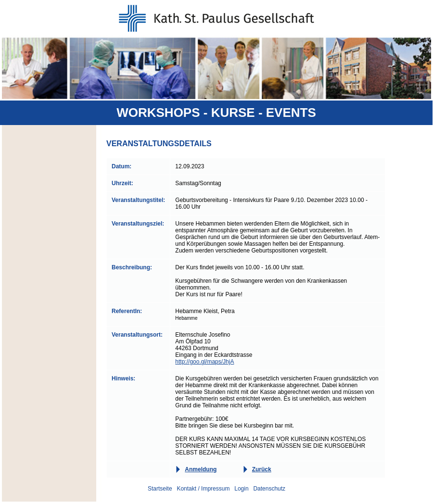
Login (241, 489)
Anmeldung (201, 469)
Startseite (160, 489)
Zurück (262, 469)
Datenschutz (269, 489)
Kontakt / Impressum (203, 489)
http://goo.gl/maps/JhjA (204, 362)
